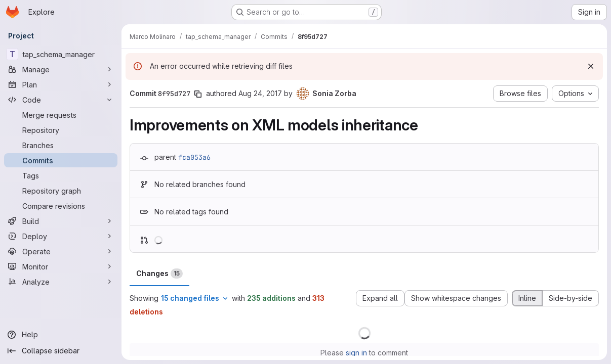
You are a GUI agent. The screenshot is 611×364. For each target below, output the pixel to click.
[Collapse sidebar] (61, 351)
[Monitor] (61, 266)
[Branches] (61, 145)
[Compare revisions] (61, 206)
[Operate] (61, 251)
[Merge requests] (61, 115)
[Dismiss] (591, 66)
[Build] (61, 221)
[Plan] (61, 84)
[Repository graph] (61, 191)
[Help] (61, 335)
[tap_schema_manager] (61, 54)
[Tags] (61, 175)
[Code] (61, 100)
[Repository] (61, 130)
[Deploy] (61, 236)
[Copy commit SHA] (198, 94)
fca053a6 (194, 157)
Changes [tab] (159, 274)
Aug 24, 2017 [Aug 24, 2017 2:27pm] (260, 93)
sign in (356, 353)
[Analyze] (61, 282)
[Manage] (61, 69)
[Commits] (61, 160)
